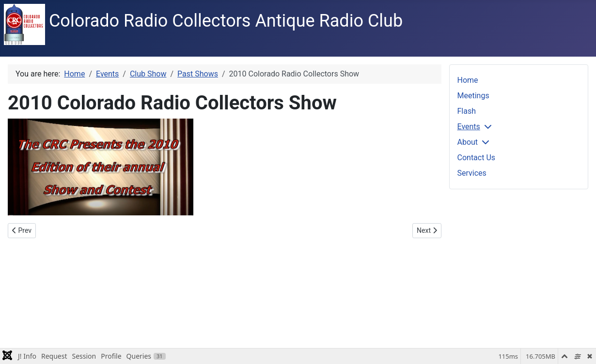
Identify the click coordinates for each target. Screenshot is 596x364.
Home (468, 80)
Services (472, 173)
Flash (467, 111)
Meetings (473, 96)
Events (469, 127)
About (468, 142)
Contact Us (477, 158)
